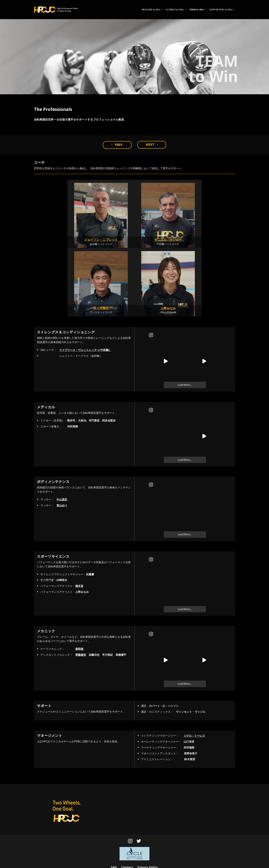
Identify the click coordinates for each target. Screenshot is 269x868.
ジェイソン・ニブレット (101, 240)
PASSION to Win (152, 9)
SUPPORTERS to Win (222, 9)
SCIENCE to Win (176, 9)
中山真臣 (62, 499)
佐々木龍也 (101, 308)
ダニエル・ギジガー (168, 240)
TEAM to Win (198, 9)
